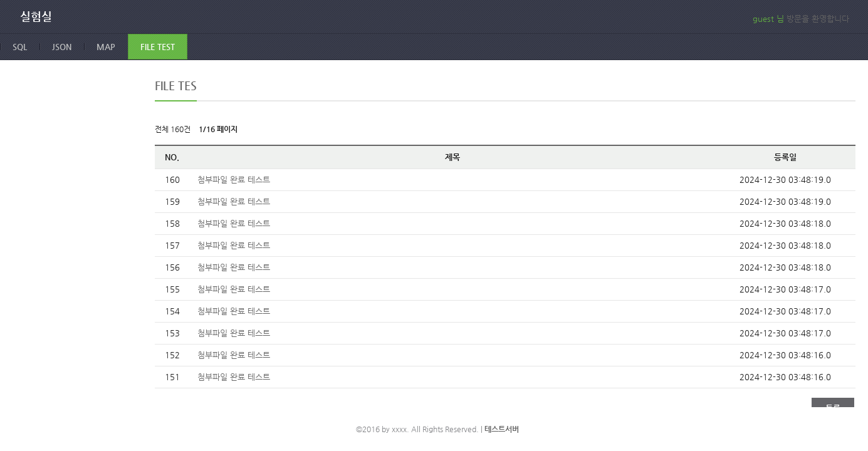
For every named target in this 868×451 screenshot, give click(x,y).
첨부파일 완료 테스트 (234, 179)
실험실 (36, 16)
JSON (62, 47)
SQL (20, 47)
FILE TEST (158, 47)
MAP (106, 47)
